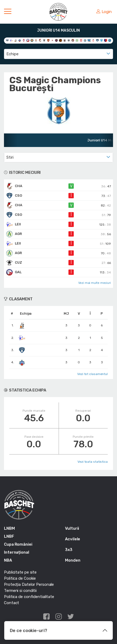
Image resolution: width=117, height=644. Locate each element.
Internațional (17, 552)
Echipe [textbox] (12, 54)
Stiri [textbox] (10, 157)
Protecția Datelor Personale (29, 584)
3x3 (69, 550)
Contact (12, 603)
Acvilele (73, 539)
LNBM (9, 528)
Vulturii (72, 528)
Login (104, 12)
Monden (73, 560)
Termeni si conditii (20, 591)
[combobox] (59, 54)
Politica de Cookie (20, 578)
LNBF (9, 536)
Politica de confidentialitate (29, 597)
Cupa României (18, 544)
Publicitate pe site (20, 572)
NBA (8, 560)
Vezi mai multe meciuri (95, 283)
